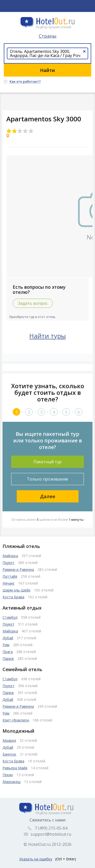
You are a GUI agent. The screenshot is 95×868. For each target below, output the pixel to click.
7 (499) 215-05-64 (51, 828)
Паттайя (10, 576)
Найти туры (48, 336)
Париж (8, 659)
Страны (48, 36)
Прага (8, 652)
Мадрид (9, 740)
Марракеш (12, 782)
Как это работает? (25, 82)
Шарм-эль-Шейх (16, 590)
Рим (6, 645)
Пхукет (8, 563)
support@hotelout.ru (51, 834)
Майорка (10, 556)
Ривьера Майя (15, 768)
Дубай (8, 638)
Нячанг (9, 583)
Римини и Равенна (18, 569)
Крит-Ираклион (16, 720)
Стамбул (10, 617)
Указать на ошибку (36, 859)
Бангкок (9, 754)
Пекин (8, 775)
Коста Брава (13, 597)
